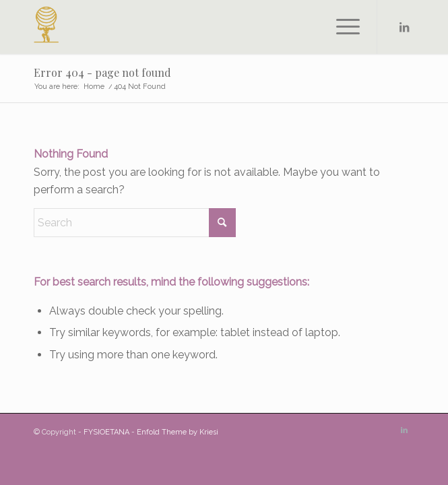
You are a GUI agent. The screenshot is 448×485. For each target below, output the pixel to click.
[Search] (135, 223)
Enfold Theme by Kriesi (178, 432)
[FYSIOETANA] (186, 27)
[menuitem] (341, 27)
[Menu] (341, 27)
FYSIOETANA (106, 432)
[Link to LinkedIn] (404, 27)
